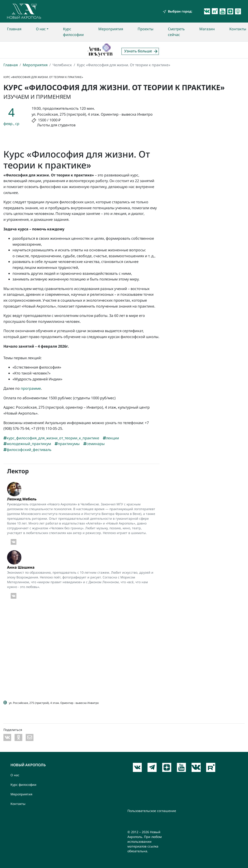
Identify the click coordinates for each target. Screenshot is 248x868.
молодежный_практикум (27, 444)
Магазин (207, 29)
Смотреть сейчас (176, 32)
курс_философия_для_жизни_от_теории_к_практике (51, 438)
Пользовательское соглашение (152, 811)
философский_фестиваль (27, 450)
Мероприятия (111, 29)
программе (31, 388)
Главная (14, 29)
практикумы (67, 444)
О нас (41, 29)
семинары (94, 444)
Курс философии (73, 32)
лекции (111, 438)
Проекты (146, 29)
